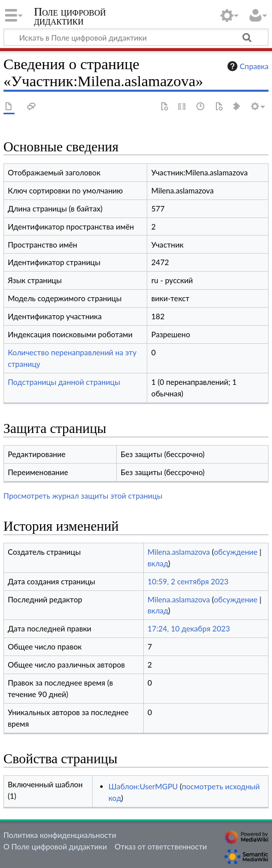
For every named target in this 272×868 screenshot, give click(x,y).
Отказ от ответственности (161, 846)
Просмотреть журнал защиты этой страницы (83, 496)
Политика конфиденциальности (60, 835)
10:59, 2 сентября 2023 (188, 581)
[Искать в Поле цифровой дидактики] (136, 37)
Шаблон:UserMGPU (143, 786)
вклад (158, 563)
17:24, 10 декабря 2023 (189, 628)
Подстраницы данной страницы (64, 382)
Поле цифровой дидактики (70, 17)
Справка (247, 66)
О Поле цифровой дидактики (55, 846)
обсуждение (236, 552)
